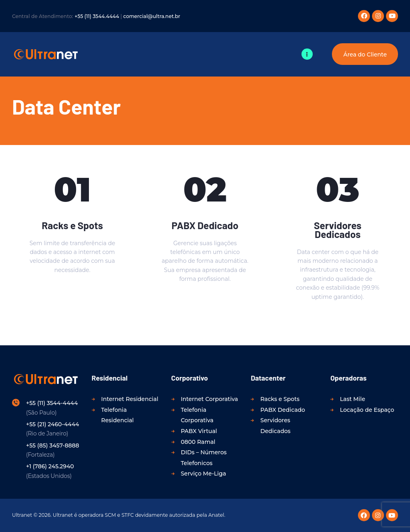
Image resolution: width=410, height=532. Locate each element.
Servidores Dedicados (338, 230)
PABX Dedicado (205, 225)
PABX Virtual (199, 431)
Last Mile (353, 399)
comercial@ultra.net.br (152, 16)
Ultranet (22, 515)
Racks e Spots (72, 225)
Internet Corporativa (209, 399)
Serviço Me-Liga (203, 474)
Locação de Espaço (367, 410)
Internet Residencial (130, 399)
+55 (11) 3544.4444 (97, 16)
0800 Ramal (198, 442)
